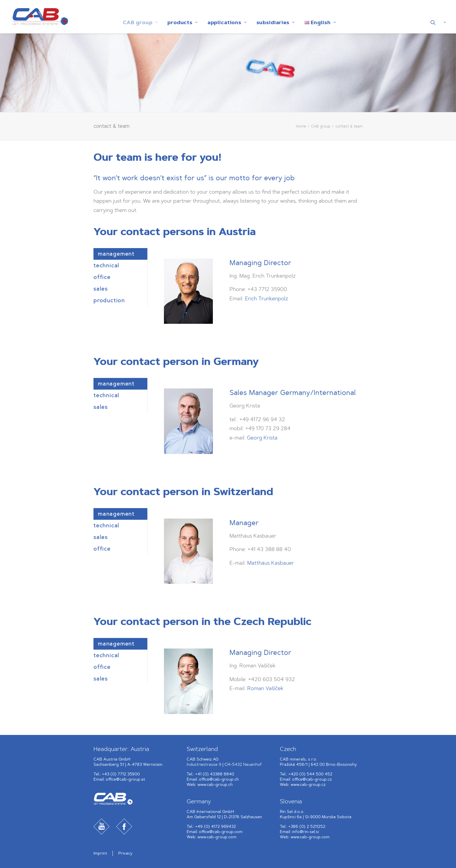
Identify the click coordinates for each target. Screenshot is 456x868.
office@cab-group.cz (312, 779)
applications (226, 22)
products (181, 22)
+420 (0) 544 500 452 (310, 774)
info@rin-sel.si (305, 832)
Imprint (100, 853)
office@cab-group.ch (219, 779)
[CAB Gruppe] (38, 17)
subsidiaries (274, 22)
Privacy (125, 853)
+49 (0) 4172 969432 (215, 827)
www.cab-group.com (217, 837)
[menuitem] (139, 22)
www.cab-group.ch (215, 785)
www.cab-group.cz (308, 785)
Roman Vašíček (265, 688)
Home (301, 126)
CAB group (139, 22)
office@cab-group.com (221, 832)
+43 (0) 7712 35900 (121, 774)
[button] (438, 22)
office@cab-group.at (126, 779)
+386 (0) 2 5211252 (307, 827)
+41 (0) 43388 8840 (215, 774)
